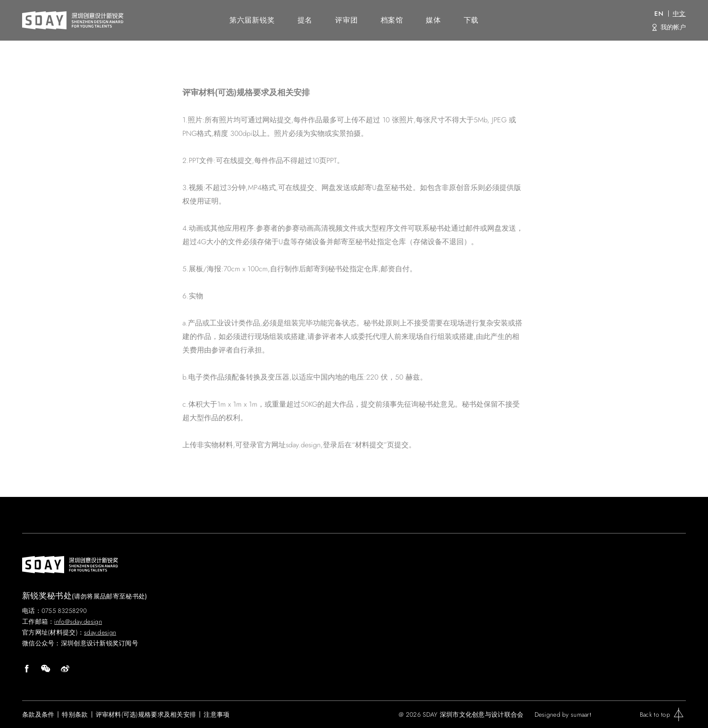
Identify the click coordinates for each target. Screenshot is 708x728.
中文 (679, 14)
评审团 (346, 20)
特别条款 (75, 714)
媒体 (433, 20)
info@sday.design (78, 621)
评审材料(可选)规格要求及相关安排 (146, 714)
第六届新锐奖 (252, 20)
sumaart (581, 714)
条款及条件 (38, 714)
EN (659, 14)
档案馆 (392, 20)
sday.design (100, 632)
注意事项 (217, 714)
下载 (471, 20)
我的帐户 (673, 27)
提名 (305, 20)
